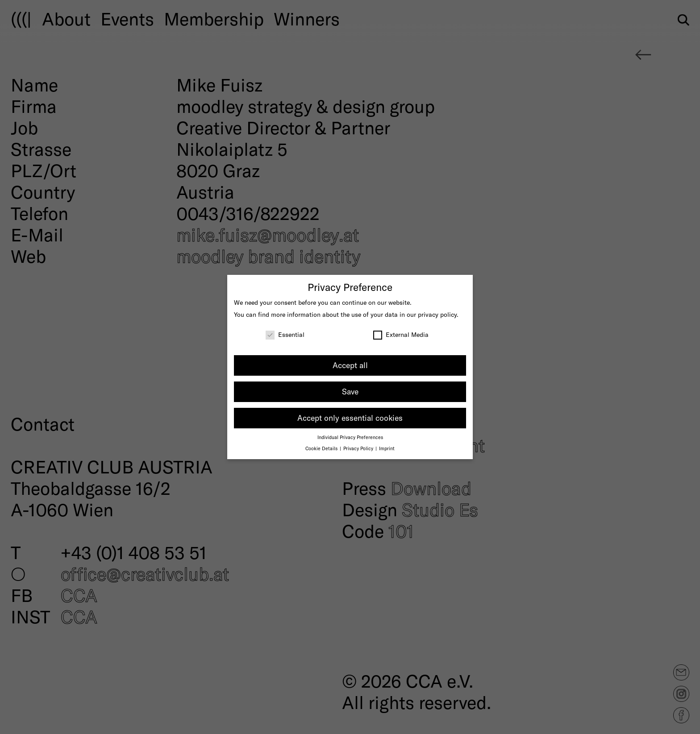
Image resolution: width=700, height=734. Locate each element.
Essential (285, 334)
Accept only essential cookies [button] (350, 418)
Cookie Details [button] (322, 448)
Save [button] (350, 391)
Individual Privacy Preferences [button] (350, 437)
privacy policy (437, 314)
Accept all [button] (350, 365)
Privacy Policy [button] (359, 448)
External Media (401, 334)
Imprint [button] (387, 448)
